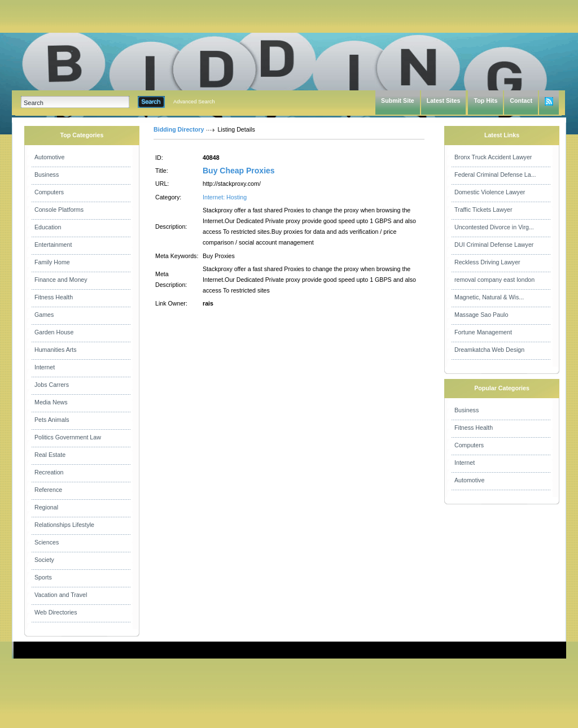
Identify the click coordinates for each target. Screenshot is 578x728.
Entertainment (53, 245)
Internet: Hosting (225, 197)
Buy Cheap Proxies (239, 171)
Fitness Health (54, 297)
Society (44, 560)
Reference (48, 490)
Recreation (49, 472)
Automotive (49, 157)
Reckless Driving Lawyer (487, 262)
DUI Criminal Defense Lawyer (494, 245)
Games (44, 315)
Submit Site (398, 101)
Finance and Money (61, 280)
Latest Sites (444, 101)
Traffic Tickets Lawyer (483, 210)
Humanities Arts (56, 350)
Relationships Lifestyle (64, 525)
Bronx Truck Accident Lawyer (493, 157)
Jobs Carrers (52, 385)
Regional (46, 507)
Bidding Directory (179, 129)
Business (47, 175)
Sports (43, 577)
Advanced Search (194, 102)
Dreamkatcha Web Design (489, 350)
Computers (49, 192)
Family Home (52, 262)
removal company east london (494, 280)
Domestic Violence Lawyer (490, 192)
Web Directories (56, 612)
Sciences (47, 542)
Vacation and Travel (61, 595)
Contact (521, 101)
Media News (51, 402)
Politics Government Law (68, 437)
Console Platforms (59, 210)
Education (48, 227)
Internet (45, 367)
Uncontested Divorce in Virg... (494, 227)
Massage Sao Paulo (481, 315)
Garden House (54, 332)
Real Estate (50, 455)
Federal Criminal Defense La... (495, 175)
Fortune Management (483, 332)
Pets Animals (52, 420)
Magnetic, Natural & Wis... (489, 297)
